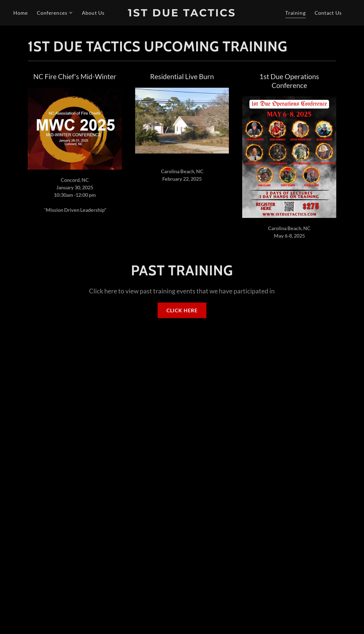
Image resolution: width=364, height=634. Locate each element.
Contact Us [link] (328, 13)
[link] (182, 14)
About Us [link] (93, 13)
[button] (55, 13)
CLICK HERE (182, 310)
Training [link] (295, 13)
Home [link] (21, 13)
